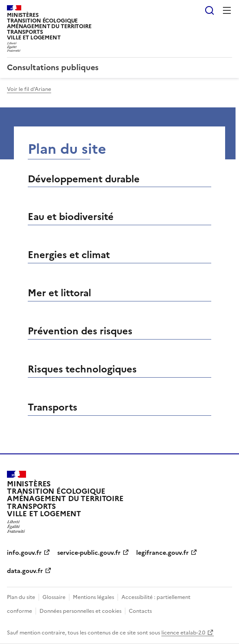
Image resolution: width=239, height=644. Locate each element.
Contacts (140, 611)
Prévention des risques (80, 331)
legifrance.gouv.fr (162, 553)
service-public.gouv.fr (89, 553)
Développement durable (84, 179)
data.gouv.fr (25, 571)
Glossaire (54, 597)
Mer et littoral (59, 293)
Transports (52, 407)
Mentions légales (93, 597)
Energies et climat (69, 255)
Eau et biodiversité (71, 217)
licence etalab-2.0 (183, 633)
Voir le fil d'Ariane (29, 89)
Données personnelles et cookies (80, 611)
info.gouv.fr (24, 553)
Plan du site (21, 597)
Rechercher (210, 10)
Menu (227, 10)
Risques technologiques (82, 369)
